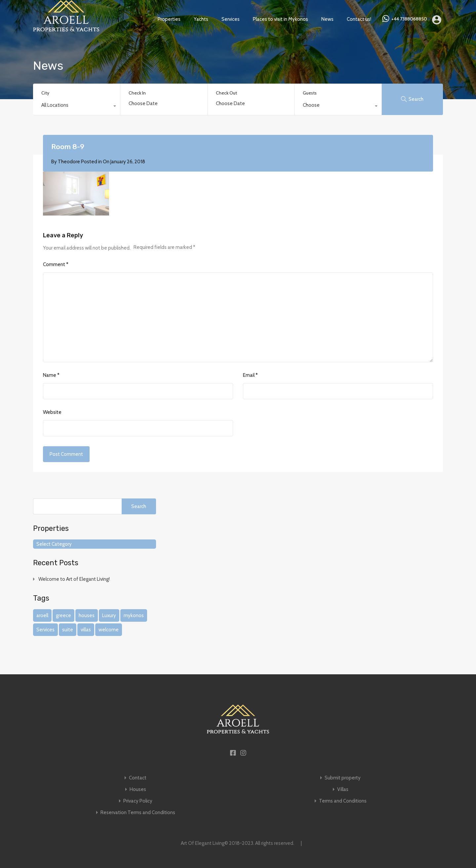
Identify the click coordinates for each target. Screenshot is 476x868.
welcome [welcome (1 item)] (109, 630)
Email (250, 375)
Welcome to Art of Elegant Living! (74, 579)
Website (52, 412)
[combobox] (77, 107)
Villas (343, 789)
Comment (56, 264)
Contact (138, 778)
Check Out (226, 93)
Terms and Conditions (343, 801)
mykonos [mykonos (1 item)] (134, 615)
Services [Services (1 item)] (45, 630)
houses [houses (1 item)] (87, 615)
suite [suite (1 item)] (68, 630)
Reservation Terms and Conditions (138, 813)
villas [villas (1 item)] (86, 630)
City (45, 93)
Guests (310, 93)
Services (231, 19)
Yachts (201, 19)
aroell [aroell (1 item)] (42, 615)
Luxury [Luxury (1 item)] (109, 615)
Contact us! (359, 19)
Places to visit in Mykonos (280, 19)
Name (51, 375)
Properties (169, 19)
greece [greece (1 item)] (63, 615)
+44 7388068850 (409, 19)
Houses (138, 789)
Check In (137, 93)
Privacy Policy (138, 801)
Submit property (343, 778)
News (327, 19)
